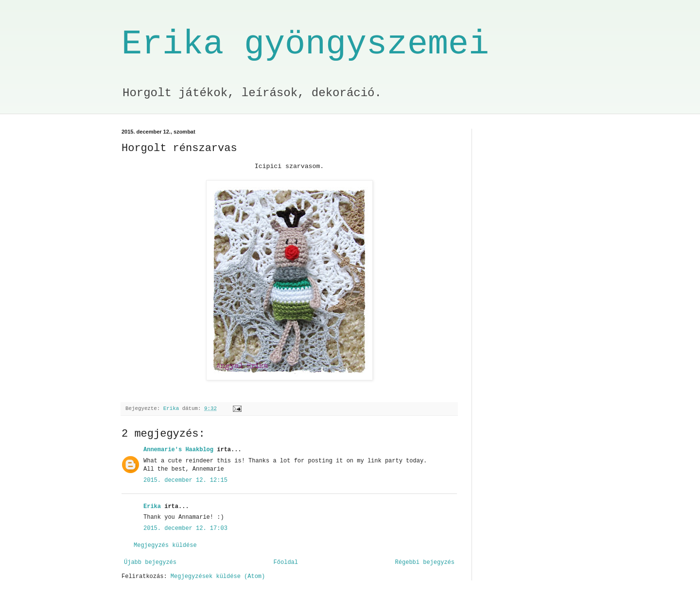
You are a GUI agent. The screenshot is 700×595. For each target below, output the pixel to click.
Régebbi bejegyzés (425, 562)
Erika (152, 507)
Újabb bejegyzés (150, 562)
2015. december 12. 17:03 (185, 528)
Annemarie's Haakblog (178, 450)
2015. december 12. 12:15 (185, 480)
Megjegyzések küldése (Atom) (218, 577)
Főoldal (286, 562)
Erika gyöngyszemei (305, 44)
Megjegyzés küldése (165, 545)
